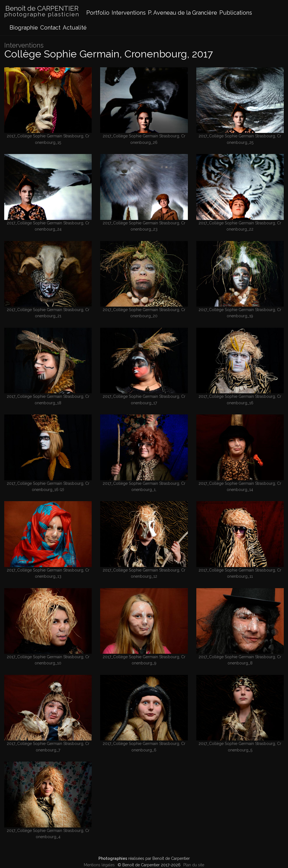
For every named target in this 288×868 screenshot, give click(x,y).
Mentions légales (99, 865)
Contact (50, 28)
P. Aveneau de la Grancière (183, 13)
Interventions (129, 13)
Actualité (75, 28)
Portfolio (98, 13)
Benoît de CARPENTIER (42, 11)
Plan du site (194, 865)
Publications (236, 13)
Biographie (24, 28)
